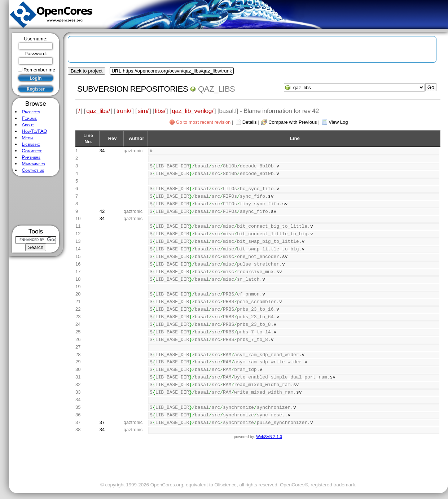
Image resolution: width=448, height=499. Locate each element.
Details (250, 122)
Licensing (31, 144)
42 (102, 211)
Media (27, 138)
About (28, 125)
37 (102, 422)
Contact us (33, 170)
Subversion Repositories (133, 89)
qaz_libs (216, 89)
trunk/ (124, 111)
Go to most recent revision (203, 122)
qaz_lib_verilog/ (192, 111)
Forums (29, 118)
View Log (338, 122)
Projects (31, 112)
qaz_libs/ (98, 111)
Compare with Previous (293, 122)
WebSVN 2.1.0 (269, 437)
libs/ (160, 111)
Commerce (32, 151)
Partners (31, 157)
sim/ (143, 111)
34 (102, 151)
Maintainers (33, 164)
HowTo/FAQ (34, 131)
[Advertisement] (36, 201)
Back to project (87, 71)
